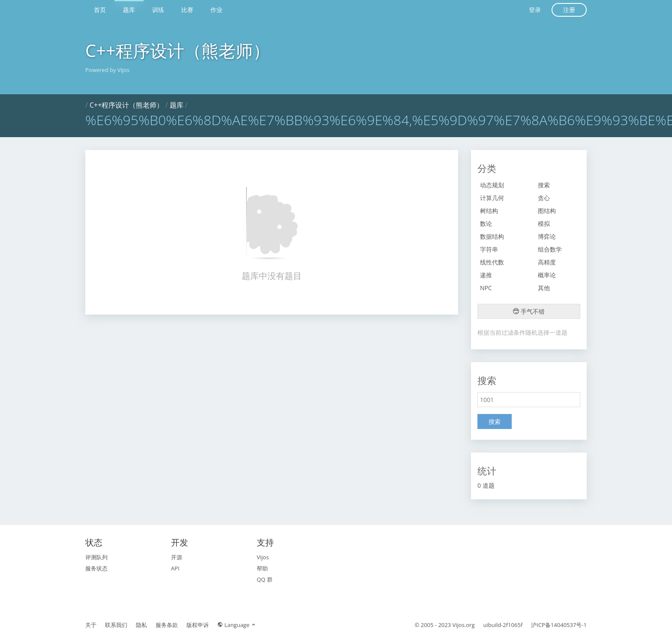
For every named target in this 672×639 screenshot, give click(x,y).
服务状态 (96, 568)
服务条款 (167, 625)
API (175, 568)
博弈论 (547, 236)
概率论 (547, 275)
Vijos (263, 557)
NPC (486, 288)
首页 (100, 10)
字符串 (489, 249)
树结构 (489, 211)
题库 (129, 10)
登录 (535, 10)
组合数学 (550, 249)
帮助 (262, 568)
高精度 (547, 262)
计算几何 (492, 198)
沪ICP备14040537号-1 (559, 625)
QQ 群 (265, 579)
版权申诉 (198, 625)
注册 (569, 10)
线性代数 (492, 262)
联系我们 (116, 625)
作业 (216, 10)
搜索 (544, 185)
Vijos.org (464, 625)
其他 (544, 288)
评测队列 (96, 557)
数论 (486, 223)
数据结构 (492, 236)
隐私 (141, 625)
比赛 (187, 10)
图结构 (547, 211)
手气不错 (529, 311)
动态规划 (492, 185)
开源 (177, 557)
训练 (158, 10)
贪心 (544, 198)
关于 (91, 625)
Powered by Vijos (107, 70)
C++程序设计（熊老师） (178, 50)
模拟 (544, 223)
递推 (486, 275)
